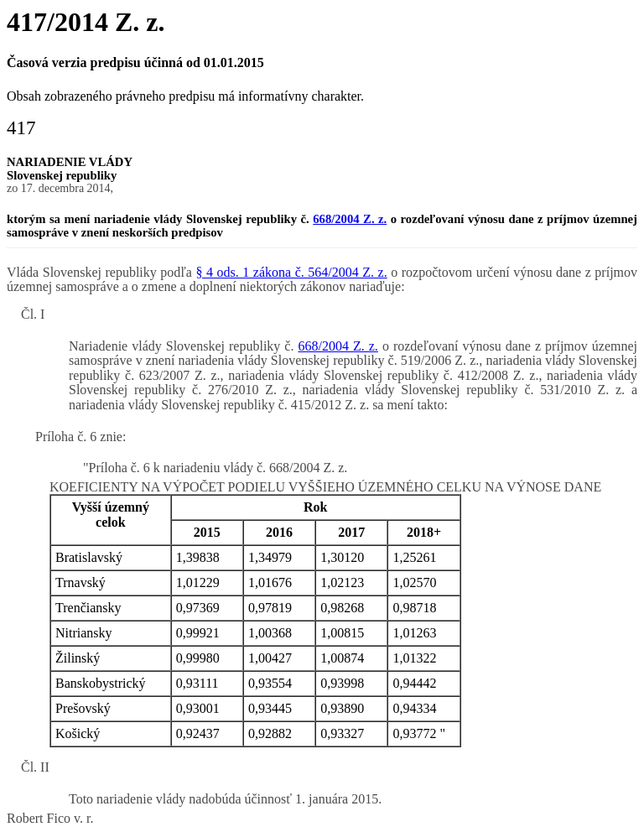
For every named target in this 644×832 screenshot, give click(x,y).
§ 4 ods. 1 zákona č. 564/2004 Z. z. (291, 272)
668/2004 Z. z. (350, 219)
